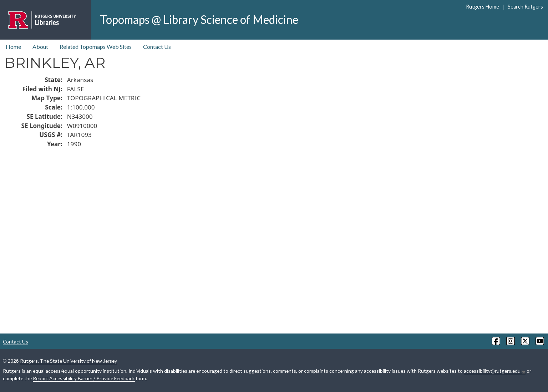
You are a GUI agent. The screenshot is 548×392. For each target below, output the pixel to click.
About (40, 47)
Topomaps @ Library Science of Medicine (199, 19)
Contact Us (157, 47)
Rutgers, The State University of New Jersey (68, 361)
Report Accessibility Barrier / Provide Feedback (84, 378)
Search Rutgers (525, 7)
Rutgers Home (483, 7)
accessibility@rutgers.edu (495, 371)
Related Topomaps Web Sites (96, 47)
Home (13, 47)
